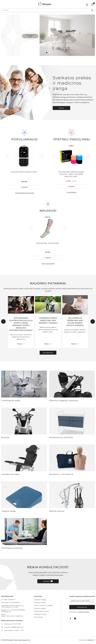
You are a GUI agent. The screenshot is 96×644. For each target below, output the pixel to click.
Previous (8, 156)
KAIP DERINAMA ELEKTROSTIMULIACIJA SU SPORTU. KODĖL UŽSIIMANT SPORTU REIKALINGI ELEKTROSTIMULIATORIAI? (21, 324)
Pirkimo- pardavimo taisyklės (43, 605)
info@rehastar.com (17, 627)
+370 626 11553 (16, 624)
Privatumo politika (40, 603)
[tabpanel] (48, 35)
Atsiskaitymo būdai (40, 614)
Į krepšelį (25, 187)
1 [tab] (47, 53)
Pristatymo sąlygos (40, 600)
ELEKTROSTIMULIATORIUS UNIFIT (25, 172)
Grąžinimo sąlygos (40, 608)
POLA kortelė (38, 617)
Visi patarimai (48, 353)
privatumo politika (84, 612)
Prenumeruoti (82, 607)
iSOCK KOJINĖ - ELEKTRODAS (48, 243)
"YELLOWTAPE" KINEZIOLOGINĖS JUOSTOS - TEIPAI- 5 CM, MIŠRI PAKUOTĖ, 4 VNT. (71, 174)
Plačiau (61, 108)
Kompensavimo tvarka (41, 611)
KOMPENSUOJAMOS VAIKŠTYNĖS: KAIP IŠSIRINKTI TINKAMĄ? (48, 321)
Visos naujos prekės (48, 264)
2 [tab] (49, 53)
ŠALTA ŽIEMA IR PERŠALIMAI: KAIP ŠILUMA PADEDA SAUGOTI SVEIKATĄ (75, 322)
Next (41, 156)
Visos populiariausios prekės (25, 193)
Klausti (47, 581)
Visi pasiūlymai (71, 192)
